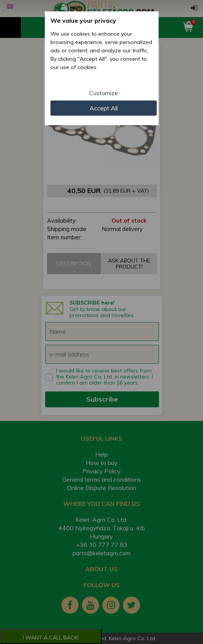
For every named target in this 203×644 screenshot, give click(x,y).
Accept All (104, 108)
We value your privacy (83, 20)
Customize (104, 93)
